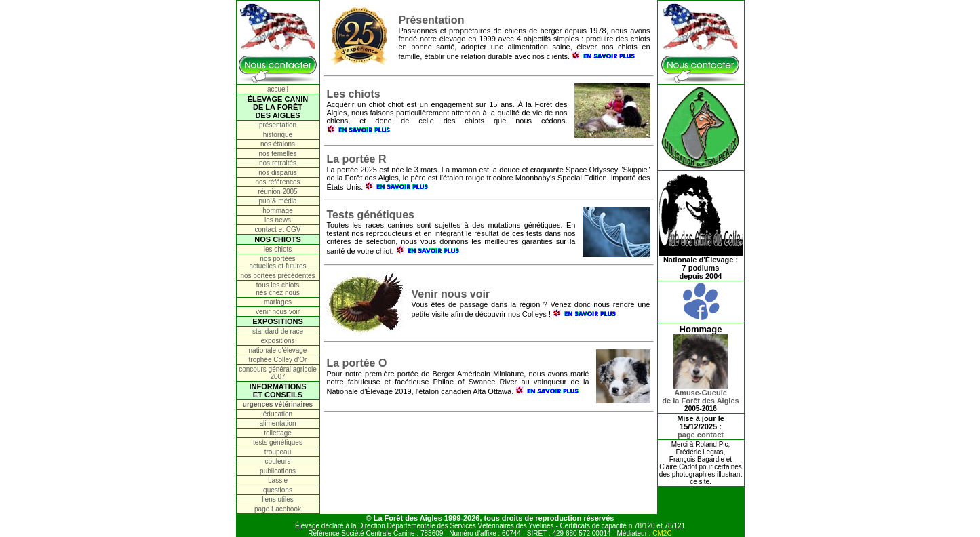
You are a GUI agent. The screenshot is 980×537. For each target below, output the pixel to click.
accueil (278, 89)
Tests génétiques (371, 215)
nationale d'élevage (278, 350)
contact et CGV (278, 230)
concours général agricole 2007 (278, 373)
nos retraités (278, 163)
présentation (278, 125)
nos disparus (278, 173)
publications (278, 471)
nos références (277, 182)
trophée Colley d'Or (278, 360)
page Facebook (278, 509)
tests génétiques (278, 442)
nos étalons (278, 144)
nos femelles (277, 154)
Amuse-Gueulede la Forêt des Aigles (700, 393)
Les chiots (354, 94)
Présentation (432, 20)
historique (278, 135)
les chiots (278, 249)
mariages (278, 302)
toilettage (278, 433)
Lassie (278, 480)
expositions (277, 341)
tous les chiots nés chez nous (278, 289)
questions (278, 490)
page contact (701, 435)
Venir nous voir (451, 294)
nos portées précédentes (277, 276)
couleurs (278, 461)
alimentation (278, 423)
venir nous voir (278, 312)
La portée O (357, 363)
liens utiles (278, 499)
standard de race (278, 331)
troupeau (278, 452)
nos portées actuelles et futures (278, 262)
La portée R (357, 159)
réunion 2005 (277, 192)
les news (278, 220)
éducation (278, 414)
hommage (277, 211)
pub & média (277, 201)
